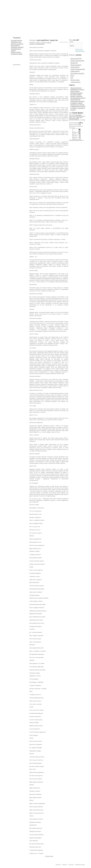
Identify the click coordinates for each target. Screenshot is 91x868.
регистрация (78, 115)
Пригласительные (76, 88)
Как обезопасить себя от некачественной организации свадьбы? (78, 100)
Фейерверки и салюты (77, 89)
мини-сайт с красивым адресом (76, 118)
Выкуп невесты (15, 46)
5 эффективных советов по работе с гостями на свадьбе (78, 108)
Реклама (64, 864)
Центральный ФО (76, 59)
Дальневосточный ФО (77, 73)
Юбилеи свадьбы (16, 52)
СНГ (72, 78)
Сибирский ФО (75, 71)
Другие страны (75, 80)
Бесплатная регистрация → (76, 140)
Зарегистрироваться (80, 51)
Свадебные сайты (80, 864)
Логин (71, 42)
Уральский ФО (75, 67)
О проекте (71, 864)
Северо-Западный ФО (77, 61)
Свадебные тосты (16, 42)
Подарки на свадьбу (17, 54)
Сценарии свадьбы (16, 40)
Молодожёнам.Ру (12, 17)
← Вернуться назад (49, 856)
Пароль (72, 46)
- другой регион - (76, 82)
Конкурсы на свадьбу (17, 44)
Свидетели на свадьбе (77, 105)
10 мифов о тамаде (76, 103)
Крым (72, 76)
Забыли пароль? (79, 50)
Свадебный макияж (76, 93)
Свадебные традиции (17, 47)
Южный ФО (74, 63)
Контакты (58, 864)
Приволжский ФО (76, 65)
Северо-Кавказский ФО (78, 69)
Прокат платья (75, 91)
